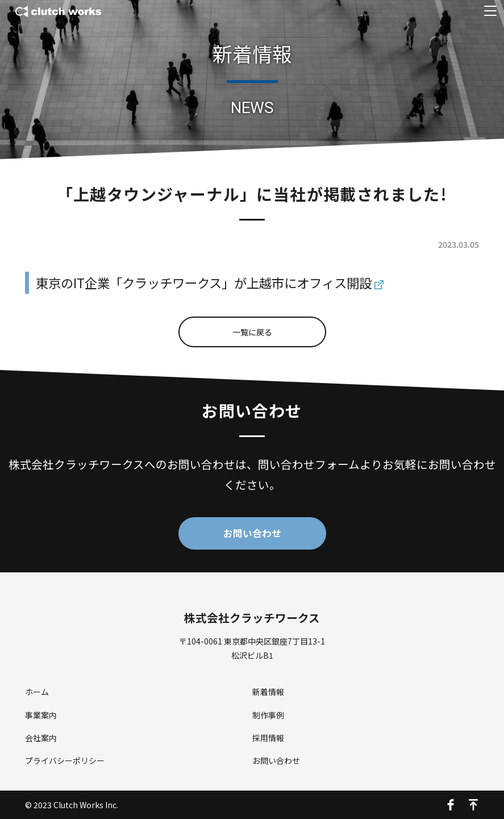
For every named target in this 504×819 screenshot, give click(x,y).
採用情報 (268, 738)
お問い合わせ (252, 533)
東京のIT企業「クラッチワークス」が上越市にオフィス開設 (204, 282)
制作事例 (268, 715)
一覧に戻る (252, 332)
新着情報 (268, 692)
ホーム (37, 692)
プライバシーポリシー (65, 760)
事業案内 (41, 715)
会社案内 (41, 738)
